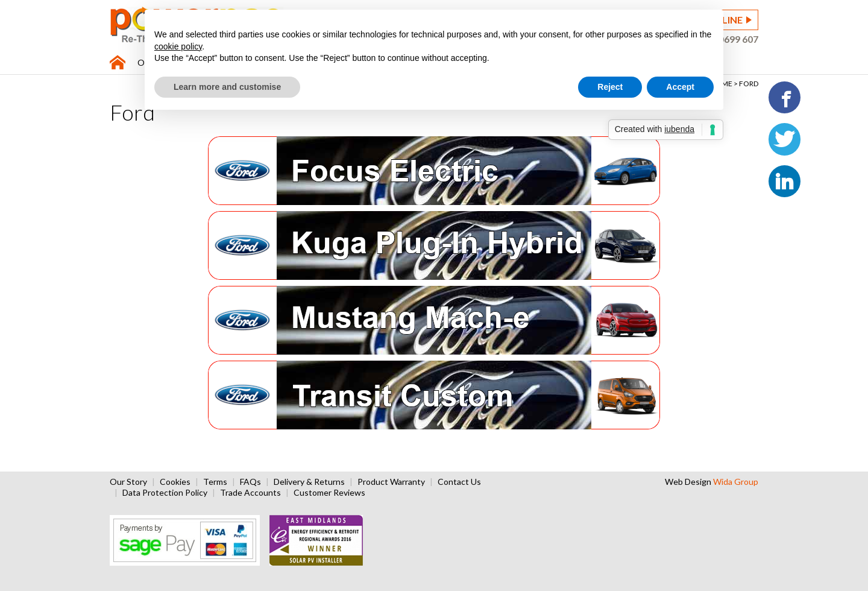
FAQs (250, 482)
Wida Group (736, 482)
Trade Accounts (250, 492)
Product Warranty (391, 482)
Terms (215, 482)
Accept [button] (680, 87)
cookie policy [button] (178, 46)
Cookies (175, 482)
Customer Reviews (329, 492)
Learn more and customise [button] (227, 87)
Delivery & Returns (309, 482)
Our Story (128, 482)
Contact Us (459, 482)
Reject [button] (610, 87)
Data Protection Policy (165, 492)
